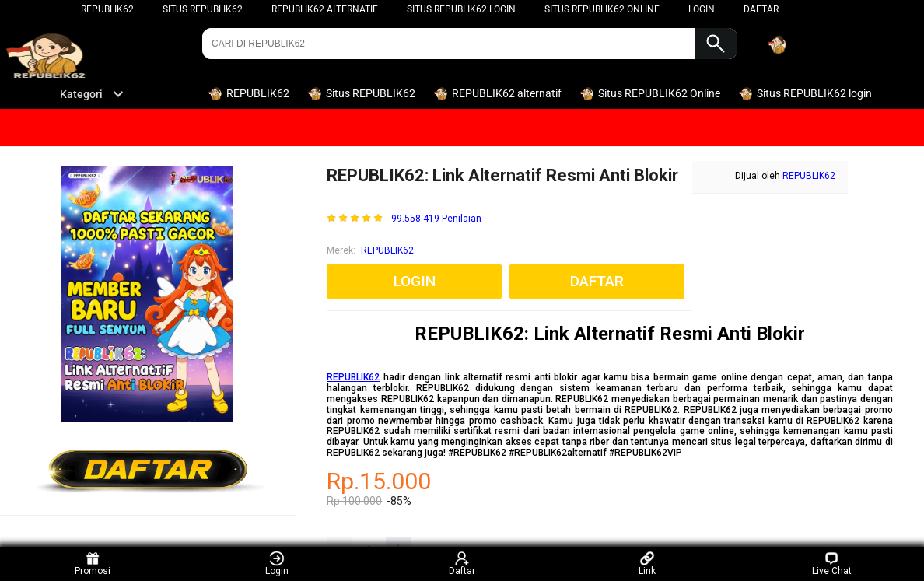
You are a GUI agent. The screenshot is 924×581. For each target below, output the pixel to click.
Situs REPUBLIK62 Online (602, 9)
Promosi (93, 563)
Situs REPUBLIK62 (203, 9)
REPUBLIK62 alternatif (325, 9)
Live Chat (832, 563)
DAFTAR (761, 9)
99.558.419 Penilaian (436, 219)
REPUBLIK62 (107, 9)
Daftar (462, 563)
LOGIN (702, 9)
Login (277, 563)
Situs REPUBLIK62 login (461, 9)
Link (647, 563)
